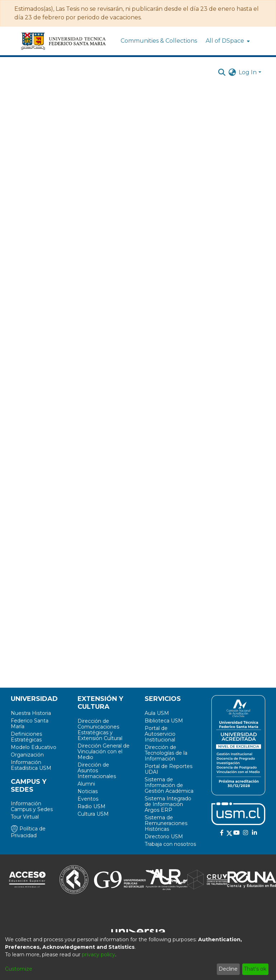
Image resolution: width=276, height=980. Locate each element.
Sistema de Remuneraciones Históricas (166, 823)
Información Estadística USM (31, 765)
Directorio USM (164, 837)
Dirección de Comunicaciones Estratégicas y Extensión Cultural (100, 730)
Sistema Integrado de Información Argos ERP (168, 804)
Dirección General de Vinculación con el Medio (104, 752)
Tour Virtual (25, 817)
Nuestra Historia (31, 713)
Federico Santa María (30, 724)
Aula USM (157, 713)
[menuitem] (227, 41)
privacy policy (99, 955)
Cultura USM (93, 814)
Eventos (88, 799)
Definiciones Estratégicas (26, 737)
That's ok (255, 969)
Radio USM (92, 806)
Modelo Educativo (34, 747)
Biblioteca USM (164, 721)
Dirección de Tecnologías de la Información (166, 753)
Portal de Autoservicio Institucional (160, 734)
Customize (19, 969)
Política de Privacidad (28, 832)
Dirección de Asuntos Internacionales (97, 771)
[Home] (64, 41)
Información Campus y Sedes (32, 806)
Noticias (88, 791)
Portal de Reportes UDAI (169, 769)
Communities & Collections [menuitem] (159, 41)
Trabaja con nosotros (170, 844)
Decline (228, 969)
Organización (27, 755)
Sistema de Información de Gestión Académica (169, 785)
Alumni (86, 784)
